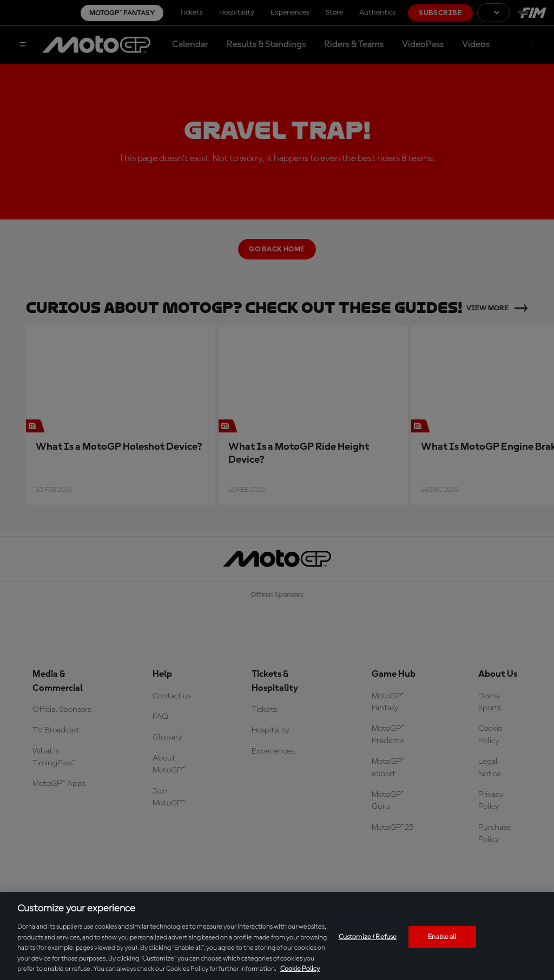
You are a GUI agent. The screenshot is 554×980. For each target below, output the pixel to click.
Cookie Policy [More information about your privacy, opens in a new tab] (300, 969)
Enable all (442, 936)
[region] (277, 936)
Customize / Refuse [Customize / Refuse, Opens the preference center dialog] (368, 936)
